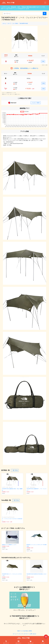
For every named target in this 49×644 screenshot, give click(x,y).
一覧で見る (15, 470)
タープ (9, 23)
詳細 (43, 61)
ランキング (20, 634)
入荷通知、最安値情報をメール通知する (26, 68)
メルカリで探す (36, 103)
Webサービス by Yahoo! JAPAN (24, 631)
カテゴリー (26, 634)
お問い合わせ (33, 634)
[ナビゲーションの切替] (45, 3)
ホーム (4, 23)
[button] (5, 39)
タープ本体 (15, 23)
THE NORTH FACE (24, 23)
